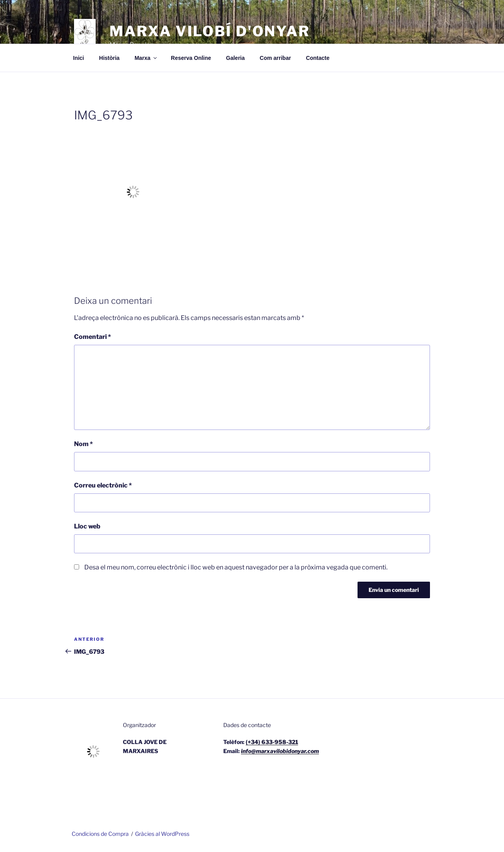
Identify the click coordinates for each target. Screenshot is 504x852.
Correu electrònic (103, 485)
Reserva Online (191, 58)
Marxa (146, 58)
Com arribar (275, 58)
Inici (79, 58)
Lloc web (87, 526)
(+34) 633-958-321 (272, 742)
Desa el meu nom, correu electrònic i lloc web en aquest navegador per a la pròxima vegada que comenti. (236, 567)
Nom (83, 444)
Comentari (93, 337)
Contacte (318, 58)
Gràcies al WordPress (162, 834)
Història (109, 58)
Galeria (235, 58)
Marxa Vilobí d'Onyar (210, 31)
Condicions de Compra (100, 834)
